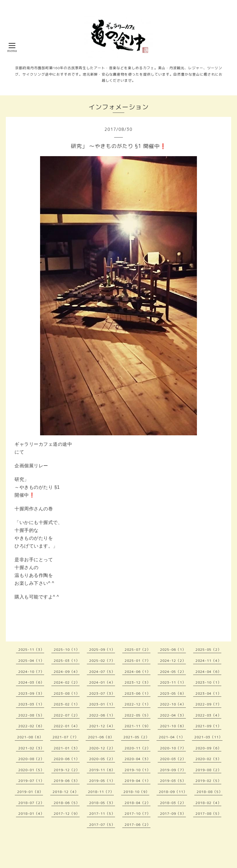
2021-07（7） (65, 737)
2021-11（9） (138, 726)
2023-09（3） (31, 693)
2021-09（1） (208, 726)
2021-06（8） (101, 737)
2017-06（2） (138, 825)
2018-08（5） (210, 792)
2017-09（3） (173, 813)
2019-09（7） (173, 770)
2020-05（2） (102, 759)
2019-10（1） (138, 770)
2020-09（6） (208, 748)
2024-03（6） (31, 682)
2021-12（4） (102, 726)
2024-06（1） (138, 672)
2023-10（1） (208, 682)
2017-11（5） (102, 813)
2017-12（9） (67, 813)
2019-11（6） (102, 770)
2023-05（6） (173, 693)
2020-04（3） (138, 759)
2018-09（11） (173, 792)
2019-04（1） (138, 781)
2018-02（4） (208, 803)
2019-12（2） (67, 770)
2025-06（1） (173, 649)
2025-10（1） (67, 649)
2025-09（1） (102, 649)
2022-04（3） (173, 715)
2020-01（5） (31, 770)
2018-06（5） (67, 803)
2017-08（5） (208, 813)
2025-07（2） (138, 649)
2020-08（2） (31, 759)
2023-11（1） (173, 682)
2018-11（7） (101, 792)
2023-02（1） (67, 704)
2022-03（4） (208, 715)
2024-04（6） (208, 672)
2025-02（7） (102, 661)
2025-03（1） (67, 661)
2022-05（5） (138, 715)
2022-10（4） (173, 704)
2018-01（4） (31, 813)
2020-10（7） (173, 748)
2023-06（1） (138, 693)
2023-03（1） (31, 704)
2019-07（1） (31, 781)
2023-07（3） (102, 693)
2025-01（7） (138, 661)
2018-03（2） (173, 803)
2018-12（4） (65, 792)
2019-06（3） (67, 781)
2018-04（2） (138, 803)
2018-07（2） (31, 803)
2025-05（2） (208, 649)
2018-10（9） (136, 792)
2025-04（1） (31, 661)
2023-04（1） (208, 693)
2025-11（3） (31, 649)
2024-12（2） (173, 661)
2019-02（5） (208, 781)
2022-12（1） (138, 704)
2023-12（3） (138, 682)
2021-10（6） (173, 726)
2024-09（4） (67, 672)
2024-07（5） (102, 672)
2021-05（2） (136, 737)
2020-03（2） (173, 759)
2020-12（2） (102, 748)
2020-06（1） (67, 759)
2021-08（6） (30, 737)
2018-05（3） (102, 803)
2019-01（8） (30, 792)
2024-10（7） (31, 672)
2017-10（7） (138, 813)
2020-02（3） (208, 759)
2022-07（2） (67, 715)
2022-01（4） (67, 726)
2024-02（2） (67, 682)
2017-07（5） (102, 825)
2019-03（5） (173, 781)
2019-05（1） (102, 781)
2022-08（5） (31, 715)
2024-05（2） (173, 672)
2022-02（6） (31, 726)
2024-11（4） (208, 661)
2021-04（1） (172, 737)
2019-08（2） (208, 770)
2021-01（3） (67, 748)
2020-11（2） (138, 748)
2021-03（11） (208, 737)
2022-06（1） (102, 715)
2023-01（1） (102, 704)
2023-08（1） (67, 693)
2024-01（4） (102, 682)
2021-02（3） (31, 748)
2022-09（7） (208, 704)
